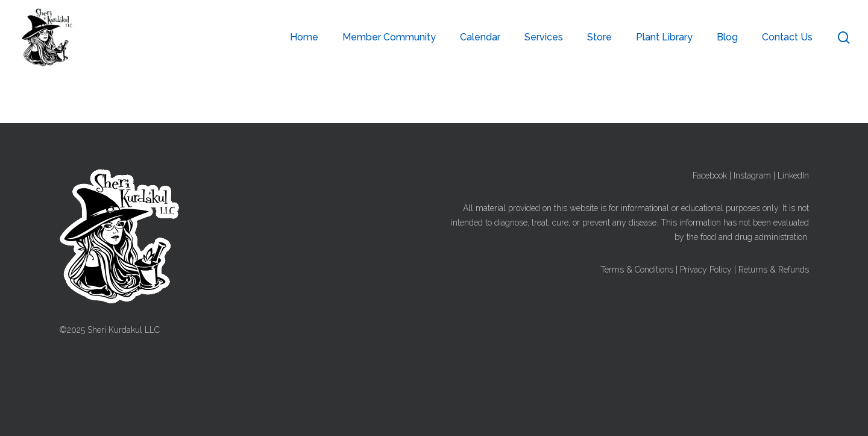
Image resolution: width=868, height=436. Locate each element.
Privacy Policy (706, 270)
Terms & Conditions (637, 270)
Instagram (752, 175)
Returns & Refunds (774, 270)
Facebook (710, 175)
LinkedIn (793, 175)
